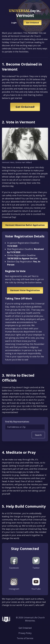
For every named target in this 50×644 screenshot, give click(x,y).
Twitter (36, 563)
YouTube (36, 584)
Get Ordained (32, 23)
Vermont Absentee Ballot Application (25, 225)
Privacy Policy (25, 633)
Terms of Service (25, 638)
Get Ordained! (25, 107)
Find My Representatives (17, 422)
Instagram (14, 584)
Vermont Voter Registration (25, 290)
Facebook (14, 563)
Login (14, 23)
